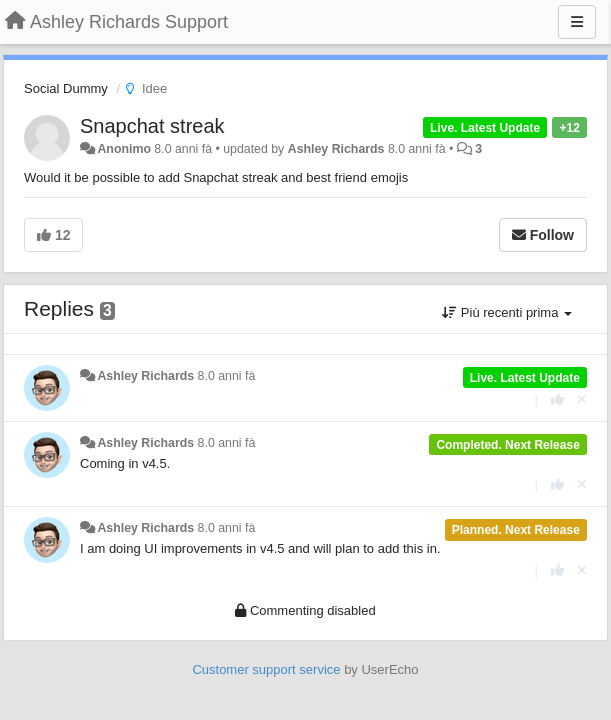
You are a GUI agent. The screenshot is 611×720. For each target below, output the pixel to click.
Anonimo (123, 149)
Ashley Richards (336, 149)
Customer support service (266, 669)
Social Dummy (66, 88)
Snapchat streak (152, 126)
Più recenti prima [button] (507, 312)
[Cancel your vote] (582, 399)
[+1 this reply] (557, 399)
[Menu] (577, 22)
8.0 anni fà (227, 376)
